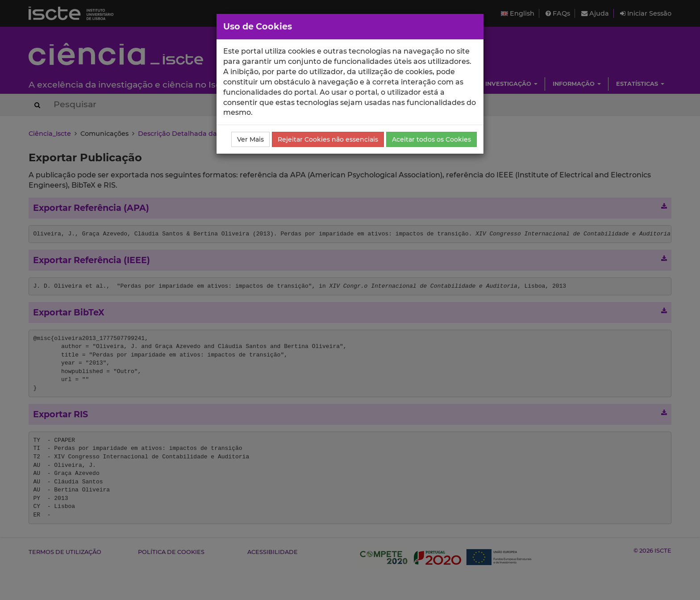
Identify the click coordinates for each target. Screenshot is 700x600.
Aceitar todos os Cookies (431, 139)
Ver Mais (250, 139)
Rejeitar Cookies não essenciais (328, 139)
